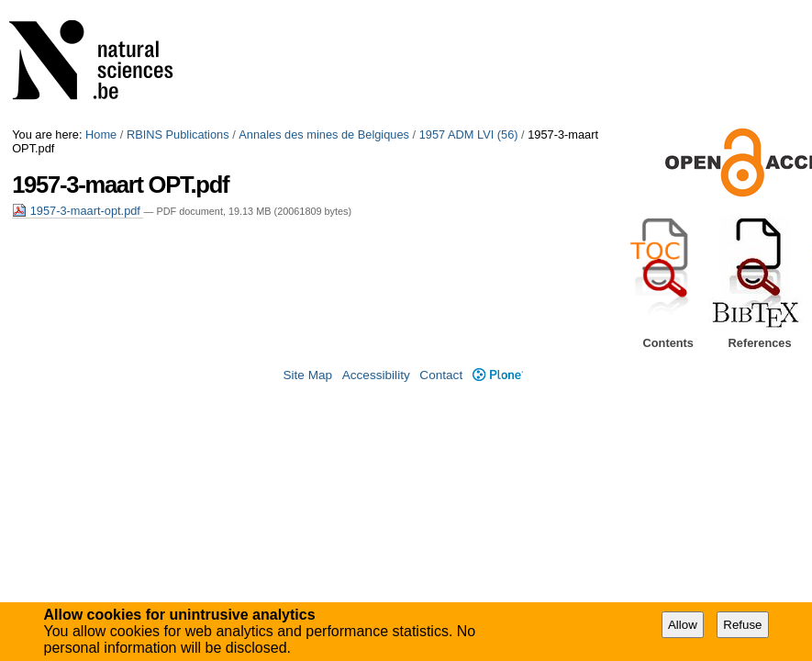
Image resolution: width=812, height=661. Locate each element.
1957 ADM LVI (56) (469, 134)
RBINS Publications (178, 134)
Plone (498, 375)
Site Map (307, 375)
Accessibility (376, 375)
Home (101, 134)
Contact (441, 375)
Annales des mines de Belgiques (324, 134)
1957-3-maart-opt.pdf (78, 211)
